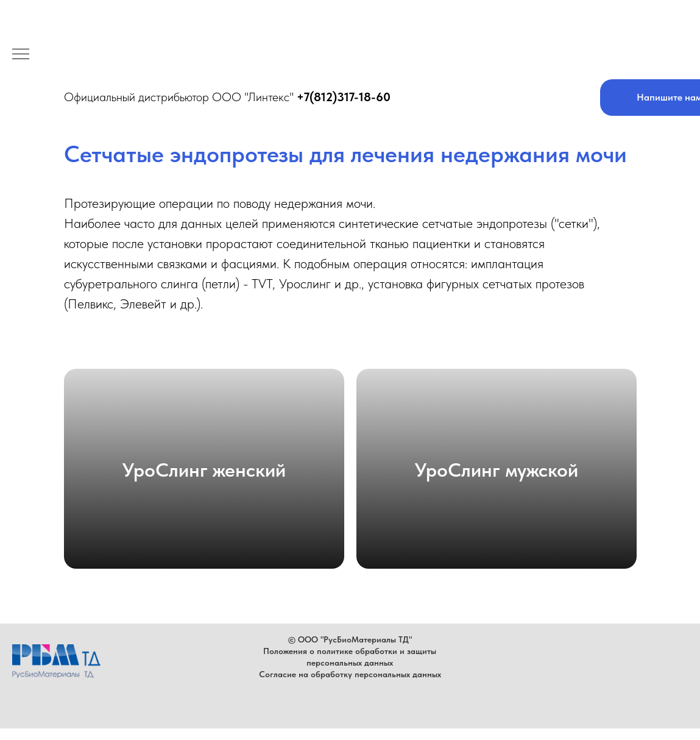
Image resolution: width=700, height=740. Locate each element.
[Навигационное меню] (21, 55)
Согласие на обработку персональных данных (350, 674)
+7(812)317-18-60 (344, 97)
